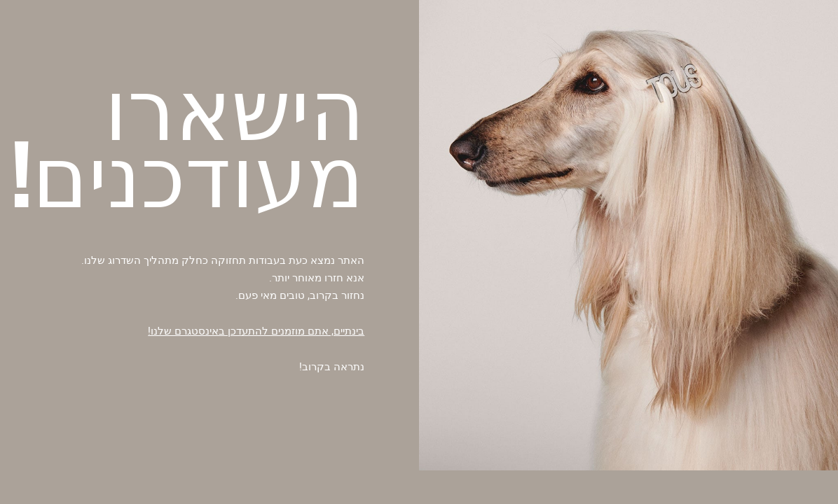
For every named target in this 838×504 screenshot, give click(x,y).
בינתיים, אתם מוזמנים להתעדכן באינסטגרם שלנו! (256, 330)
